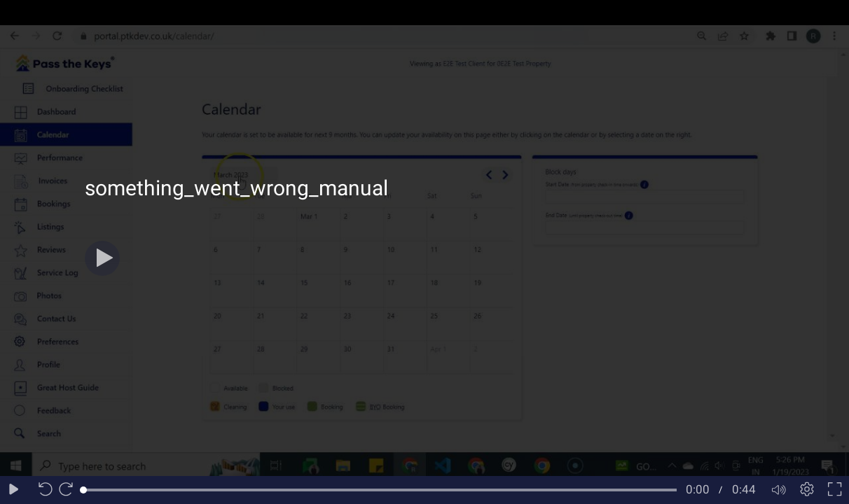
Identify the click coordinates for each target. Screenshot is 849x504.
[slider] (380, 490)
